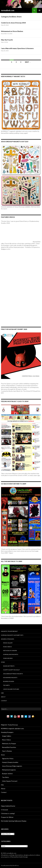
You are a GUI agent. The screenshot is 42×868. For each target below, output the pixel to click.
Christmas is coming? (8, 813)
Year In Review (8, 658)
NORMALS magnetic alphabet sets (12, 635)
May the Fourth (7, 40)
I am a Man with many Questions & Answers (17, 48)
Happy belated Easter (8, 806)
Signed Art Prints (9, 666)
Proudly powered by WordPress (10, 865)
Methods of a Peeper (10, 651)
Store (3, 662)
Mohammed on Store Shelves (12, 31)
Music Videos (7, 647)
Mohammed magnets (10, 678)
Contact (4, 701)
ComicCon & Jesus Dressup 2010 (13, 23)
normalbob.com (8, 10)
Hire (2, 693)
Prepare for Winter (7, 817)
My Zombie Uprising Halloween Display (14, 821)
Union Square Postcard (11, 689)
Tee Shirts (6, 685)
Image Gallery (8, 643)
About (3, 697)
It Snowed (4, 810)
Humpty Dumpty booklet (11, 670)
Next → (28, 62)
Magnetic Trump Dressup (9, 631)
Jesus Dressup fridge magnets (13, 674)
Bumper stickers (9, 681)
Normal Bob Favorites (11, 654)
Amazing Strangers (8, 639)
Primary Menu (39, 10)
